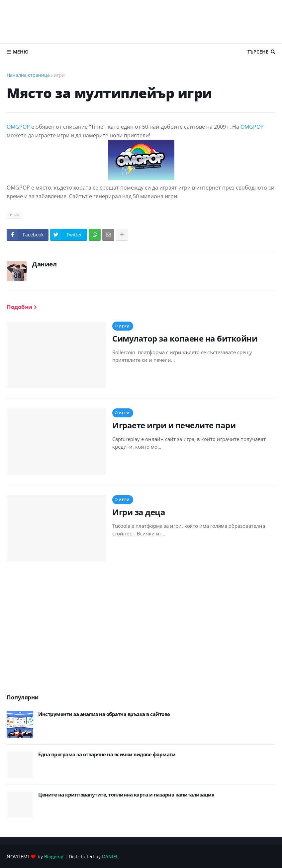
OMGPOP (18, 127)
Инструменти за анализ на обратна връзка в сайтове (104, 714)
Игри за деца (139, 512)
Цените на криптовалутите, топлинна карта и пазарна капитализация (126, 795)
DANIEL (110, 857)
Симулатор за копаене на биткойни (185, 338)
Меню (21, 52)
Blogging (54, 857)
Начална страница (28, 75)
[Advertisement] (141, 22)
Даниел (44, 264)
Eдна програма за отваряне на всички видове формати (107, 754)
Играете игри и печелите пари (174, 425)
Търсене (258, 52)
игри (59, 75)
